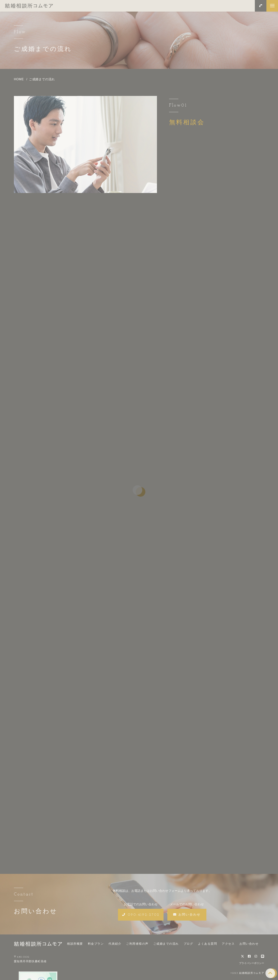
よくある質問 (207, 941)
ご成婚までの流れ (166, 941)
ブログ (188, 941)
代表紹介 (115, 941)
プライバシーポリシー (252, 961)
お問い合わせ (249, 941)
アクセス (228, 941)
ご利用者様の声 (137, 941)
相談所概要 (75, 941)
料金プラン (96, 941)
